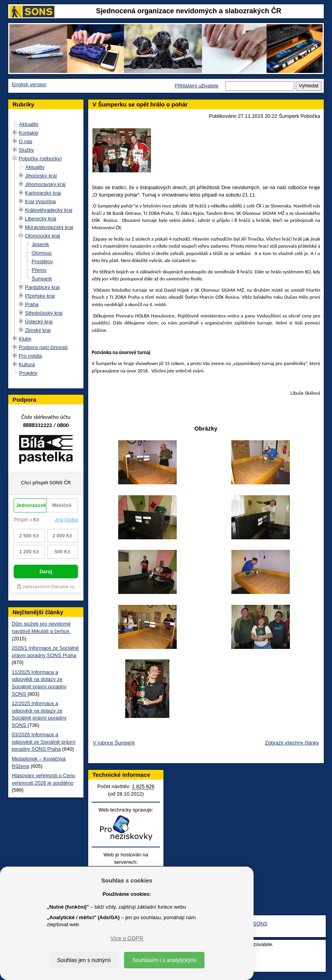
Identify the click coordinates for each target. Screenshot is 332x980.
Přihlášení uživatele (196, 86)
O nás (26, 141)
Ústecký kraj (39, 322)
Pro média (30, 356)
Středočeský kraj (44, 313)
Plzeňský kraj (40, 296)
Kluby (25, 339)
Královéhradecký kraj (49, 210)
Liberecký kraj (41, 219)
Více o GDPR (127, 938)
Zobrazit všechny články (292, 743)
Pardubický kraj (42, 287)
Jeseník (40, 244)
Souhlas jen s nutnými (84, 960)
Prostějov (42, 261)
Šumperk (42, 279)
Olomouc (42, 253)
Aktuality (29, 124)
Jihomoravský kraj (45, 184)
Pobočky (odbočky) (40, 159)
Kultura (27, 364)
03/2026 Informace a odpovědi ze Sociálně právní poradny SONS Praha (43, 742)
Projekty (28, 373)
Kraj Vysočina (40, 201)
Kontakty (29, 133)
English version (29, 84)
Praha (32, 304)
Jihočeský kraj (41, 176)
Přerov (39, 270)
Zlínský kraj (38, 330)
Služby (26, 150)
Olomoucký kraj (43, 236)
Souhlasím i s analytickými (164, 960)
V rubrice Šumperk (114, 743)
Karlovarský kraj (43, 193)
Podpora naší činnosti (43, 347)
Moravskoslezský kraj (49, 227)
